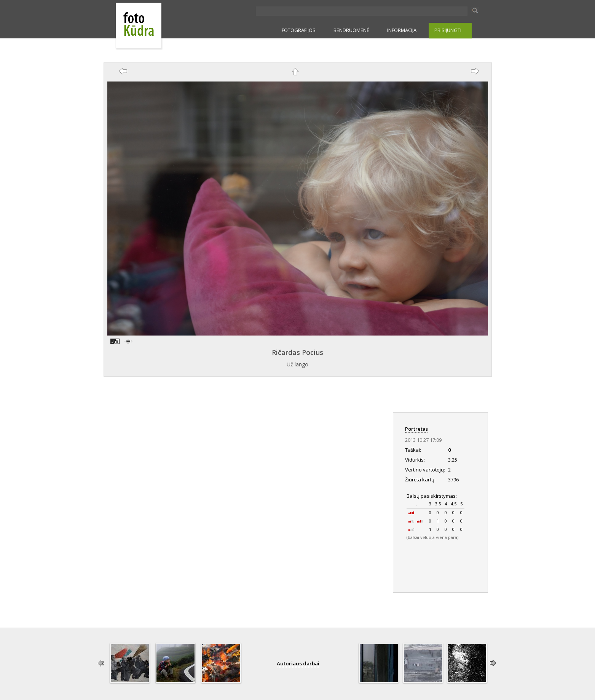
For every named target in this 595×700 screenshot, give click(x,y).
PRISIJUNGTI (448, 30)
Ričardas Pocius (297, 352)
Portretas (416, 429)
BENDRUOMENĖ (351, 30)
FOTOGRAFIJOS (299, 30)
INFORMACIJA (402, 30)
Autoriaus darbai (298, 663)
